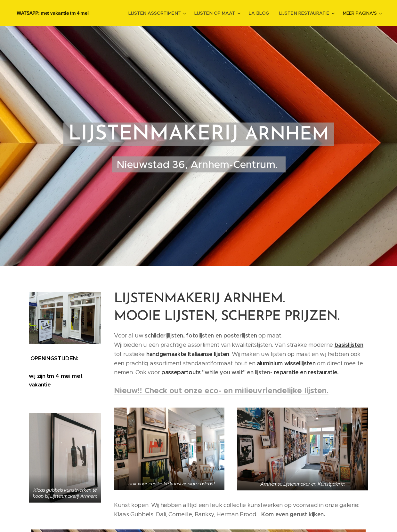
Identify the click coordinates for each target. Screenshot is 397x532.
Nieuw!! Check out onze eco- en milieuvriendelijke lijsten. (221, 391)
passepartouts (181, 372)
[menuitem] (160, 13)
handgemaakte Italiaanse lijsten (188, 354)
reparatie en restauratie (305, 372)
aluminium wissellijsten (286, 363)
